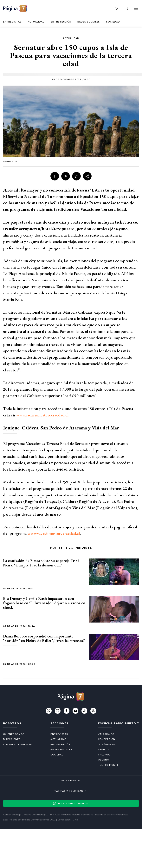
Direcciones (12, 739)
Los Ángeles (107, 744)
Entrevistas (12, 22)
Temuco (103, 749)
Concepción (107, 739)
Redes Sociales (89, 22)
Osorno (104, 760)
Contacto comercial (18, 744)
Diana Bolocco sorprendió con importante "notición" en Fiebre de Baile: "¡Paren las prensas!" (44, 638)
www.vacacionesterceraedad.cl (42, 415)
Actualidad (36, 22)
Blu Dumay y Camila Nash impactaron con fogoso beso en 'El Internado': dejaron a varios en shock (44, 603)
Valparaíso (106, 734)
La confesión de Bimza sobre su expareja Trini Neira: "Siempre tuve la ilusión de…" (41, 563)
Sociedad (113, 22)
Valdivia (104, 755)
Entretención (61, 22)
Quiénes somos (14, 734)
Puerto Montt (108, 765)
